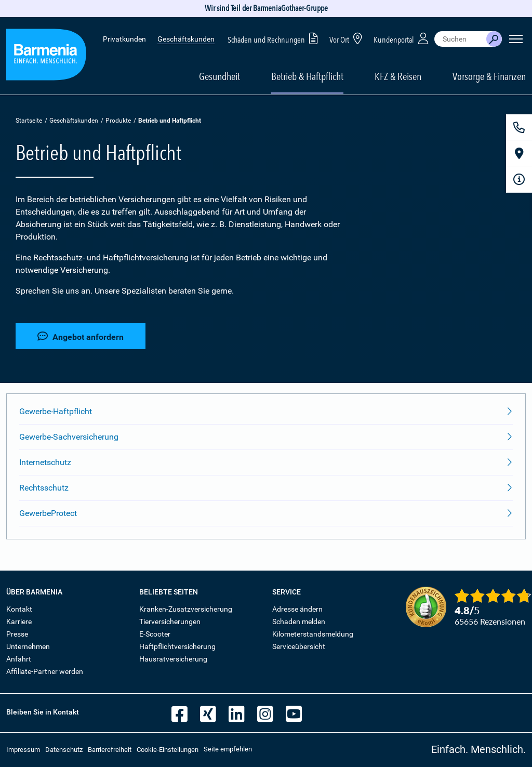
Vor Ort (348, 38)
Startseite (29, 121)
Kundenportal (402, 38)
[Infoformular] (519, 179)
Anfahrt (19, 659)
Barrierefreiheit (110, 750)
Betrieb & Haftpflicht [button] (307, 76)
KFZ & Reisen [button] (398, 76)
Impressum (23, 750)
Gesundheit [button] (220, 76)
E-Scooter (155, 634)
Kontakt (19, 609)
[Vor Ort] (519, 153)
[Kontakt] (519, 127)
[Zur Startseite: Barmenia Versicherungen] (46, 56)
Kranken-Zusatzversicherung (186, 609)
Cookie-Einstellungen (168, 750)
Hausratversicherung (173, 659)
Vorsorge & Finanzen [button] (489, 76)
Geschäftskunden (186, 39)
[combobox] (460, 39)
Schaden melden (299, 621)
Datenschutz (64, 750)
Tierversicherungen (170, 621)
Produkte (118, 121)
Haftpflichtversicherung (177, 646)
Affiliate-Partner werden (45, 671)
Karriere (19, 621)
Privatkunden (124, 39)
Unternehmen (28, 646)
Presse (17, 634)
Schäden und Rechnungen (275, 38)
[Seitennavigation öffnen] (516, 39)
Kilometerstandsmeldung (313, 634)
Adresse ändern (297, 609)
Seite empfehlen (228, 749)
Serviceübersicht (299, 646)
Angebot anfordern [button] (81, 336)
